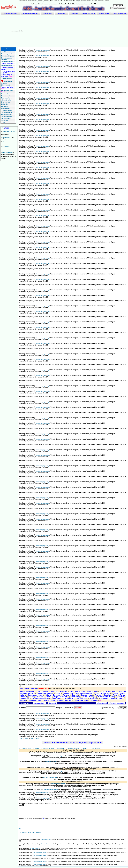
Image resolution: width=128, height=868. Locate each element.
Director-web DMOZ (88, 14)
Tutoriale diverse (7, 98)
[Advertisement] (80, 31)
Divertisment (5, 102)
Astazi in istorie (104, 14)
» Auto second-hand (73, 748)
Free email (5, 94)
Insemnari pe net (7, 66)
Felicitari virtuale (7, 116)
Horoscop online (7, 112)
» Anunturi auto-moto (48, 748)
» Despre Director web (116, 703)
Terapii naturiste (7, 114)
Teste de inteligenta (8, 56)
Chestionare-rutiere (11, 14)
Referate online (6, 96)
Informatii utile (6, 100)
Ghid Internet (5, 85)
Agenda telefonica (7, 87)
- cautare (9, 131)
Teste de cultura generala (6, 59)
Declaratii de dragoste (7, 82)
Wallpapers (5, 106)
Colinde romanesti (7, 64)
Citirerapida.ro (7, 146)
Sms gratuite (5, 108)
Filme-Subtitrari (6, 118)
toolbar (21, 31)
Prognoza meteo (7, 110)
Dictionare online (7, 79)
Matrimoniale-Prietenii (31, 14)
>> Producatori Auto (25, 748)
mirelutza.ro (6, 142)
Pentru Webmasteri (119, 14)
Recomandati (47, 14)
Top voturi (53, 703)
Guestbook (74, 14)
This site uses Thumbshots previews (30, 832)
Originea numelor (7, 62)
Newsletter (62, 14)
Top (21, 738)
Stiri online (5, 104)
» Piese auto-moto (95, 748)
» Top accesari (102, 703)
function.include (46, 840)
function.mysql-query (42, 50)
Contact (4, 122)
